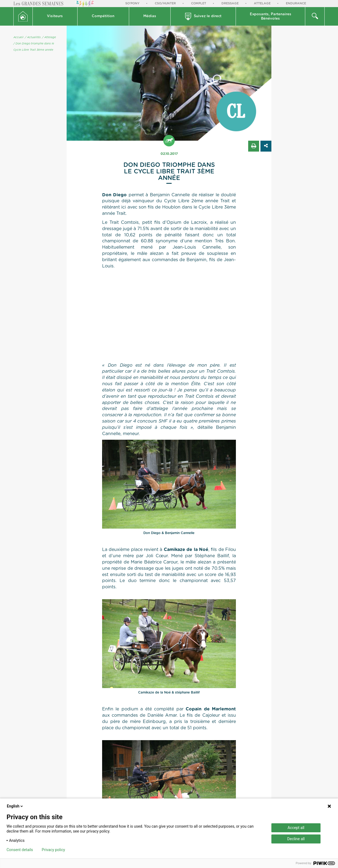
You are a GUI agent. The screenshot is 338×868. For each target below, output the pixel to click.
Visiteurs (55, 16)
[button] (55, 16)
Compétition (103, 16)
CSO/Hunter (165, 3)
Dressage (230, 3)
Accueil (18, 37)
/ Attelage (49, 37)
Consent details (20, 850)
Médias (150, 16)
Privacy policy (53, 850)
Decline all (296, 839)
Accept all (296, 828)
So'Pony (132, 3)
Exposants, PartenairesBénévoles (271, 16)
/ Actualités (33, 37)
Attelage (262, 3)
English (15, 806)
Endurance (296, 3)
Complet (199, 3)
